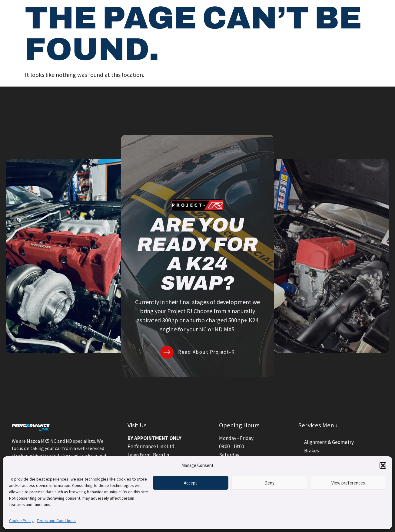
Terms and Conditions (56, 521)
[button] (383, 465)
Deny (269, 483)
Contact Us (365, 15)
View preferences (348, 483)
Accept (191, 483)
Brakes (312, 451)
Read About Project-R (206, 352)
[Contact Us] (341, 15)
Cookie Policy (21, 521)
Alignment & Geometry (329, 442)
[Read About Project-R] (167, 352)
